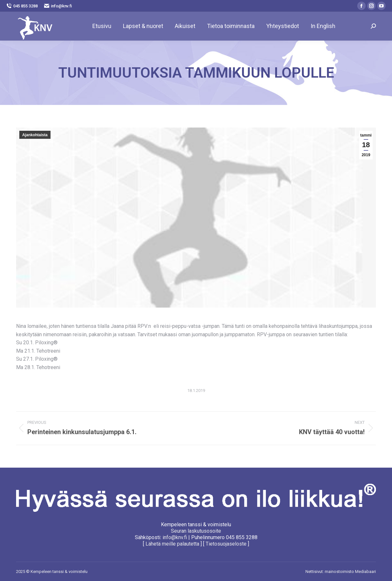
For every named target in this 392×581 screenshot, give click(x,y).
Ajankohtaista (35, 135)
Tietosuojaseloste (226, 544)
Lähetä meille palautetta (172, 544)
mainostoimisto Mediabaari (350, 571)
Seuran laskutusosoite (196, 531)
